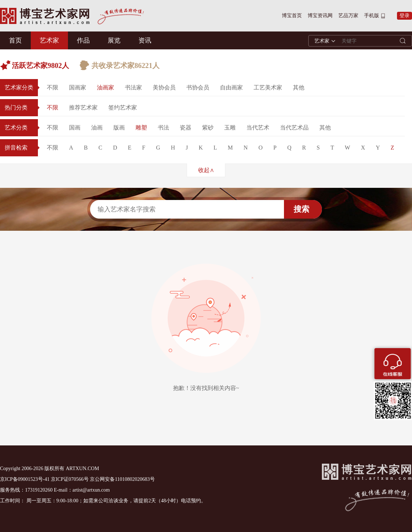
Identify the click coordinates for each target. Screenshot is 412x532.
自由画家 (231, 87)
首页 (15, 40)
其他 (299, 87)
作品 (83, 40)
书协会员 (198, 87)
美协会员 (164, 87)
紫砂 (208, 128)
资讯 (145, 40)
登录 (404, 16)
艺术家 (49, 40)
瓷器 (186, 128)
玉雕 (230, 128)
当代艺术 (258, 128)
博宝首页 (292, 16)
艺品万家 (348, 16)
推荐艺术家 (83, 108)
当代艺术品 (294, 128)
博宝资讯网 (320, 16)
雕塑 (141, 128)
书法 (163, 128)
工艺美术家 (268, 87)
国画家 (78, 87)
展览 (114, 40)
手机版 (372, 16)
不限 (53, 87)
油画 (97, 128)
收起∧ (206, 170)
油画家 (106, 87)
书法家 (133, 87)
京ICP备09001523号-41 (25, 479)
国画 (75, 128)
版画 (119, 128)
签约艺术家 (123, 108)
